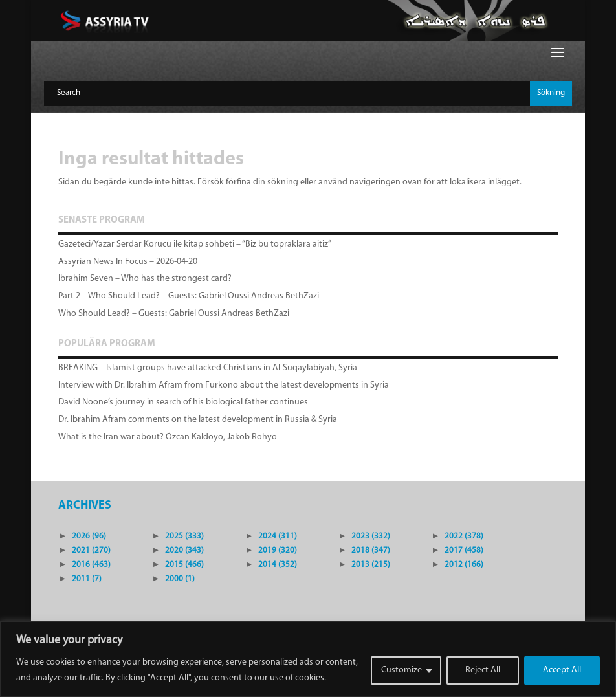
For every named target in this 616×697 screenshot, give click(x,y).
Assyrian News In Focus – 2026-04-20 (128, 262)
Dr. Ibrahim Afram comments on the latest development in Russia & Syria (198, 420)
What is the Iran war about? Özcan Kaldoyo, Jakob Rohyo (168, 437)
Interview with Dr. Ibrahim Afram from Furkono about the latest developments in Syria (224, 385)
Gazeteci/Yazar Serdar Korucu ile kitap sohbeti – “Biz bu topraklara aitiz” (195, 244)
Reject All (483, 670)
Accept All (562, 670)
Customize (401, 670)
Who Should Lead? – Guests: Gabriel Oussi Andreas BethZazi (174, 314)
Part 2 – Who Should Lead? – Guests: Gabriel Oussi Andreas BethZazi (189, 296)
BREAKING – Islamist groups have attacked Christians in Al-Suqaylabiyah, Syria (208, 368)
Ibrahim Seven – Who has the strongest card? (145, 279)
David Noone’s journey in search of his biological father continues (183, 402)
